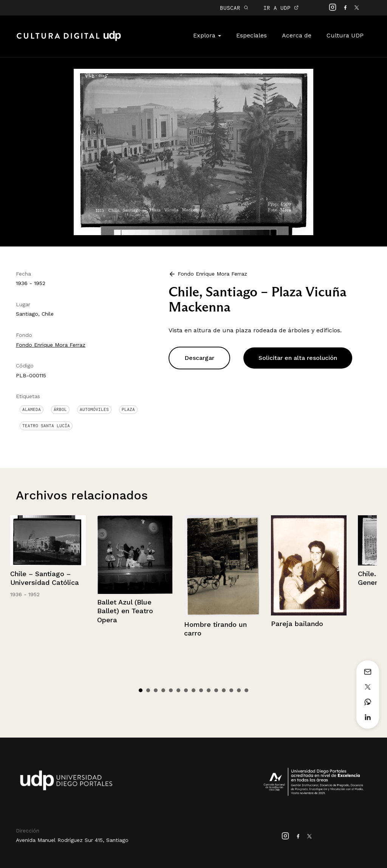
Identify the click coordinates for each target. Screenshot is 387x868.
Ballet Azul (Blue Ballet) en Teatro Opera (125, 611)
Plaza (128, 409)
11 (216, 690)
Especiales (252, 35)
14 (239, 690)
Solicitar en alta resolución (298, 358)
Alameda (32, 409)
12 (224, 690)
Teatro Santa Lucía (46, 426)
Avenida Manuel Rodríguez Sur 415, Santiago (72, 840)
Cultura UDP (345, 35)
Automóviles (94, 409)
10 (209, 690)
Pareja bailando (297, 624)
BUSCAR (234, 8)
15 (246, 690)
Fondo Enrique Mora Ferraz (51, 345)
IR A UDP (281, 8)
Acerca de (297, 35)
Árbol (60, 409)
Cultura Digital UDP (69, 40)
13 (231, 690)
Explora (207, 35)
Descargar (199, 358)
